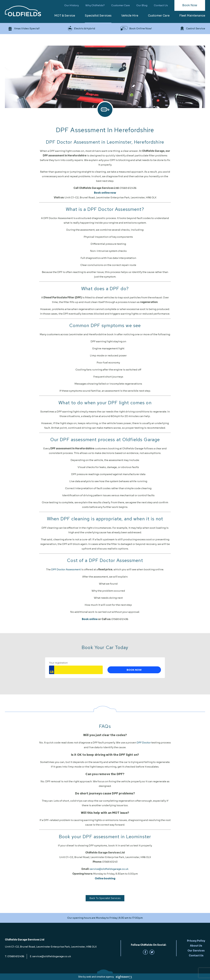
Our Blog (142, 5)
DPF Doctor (144, 743)
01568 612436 (16, 956)
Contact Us (161, 5)
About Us (196, 946)
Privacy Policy (196, 941)
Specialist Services (98, 16)
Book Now (190, 5)
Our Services (196, 951)
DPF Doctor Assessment (66, 569)
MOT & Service (65, 16)
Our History (72, 5)
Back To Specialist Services (105, 898)
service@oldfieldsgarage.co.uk (109, 869)
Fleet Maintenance (192, 16)
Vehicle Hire (130, 16)
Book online (90, 619)
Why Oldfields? (95, 5)
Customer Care (121, 5)
